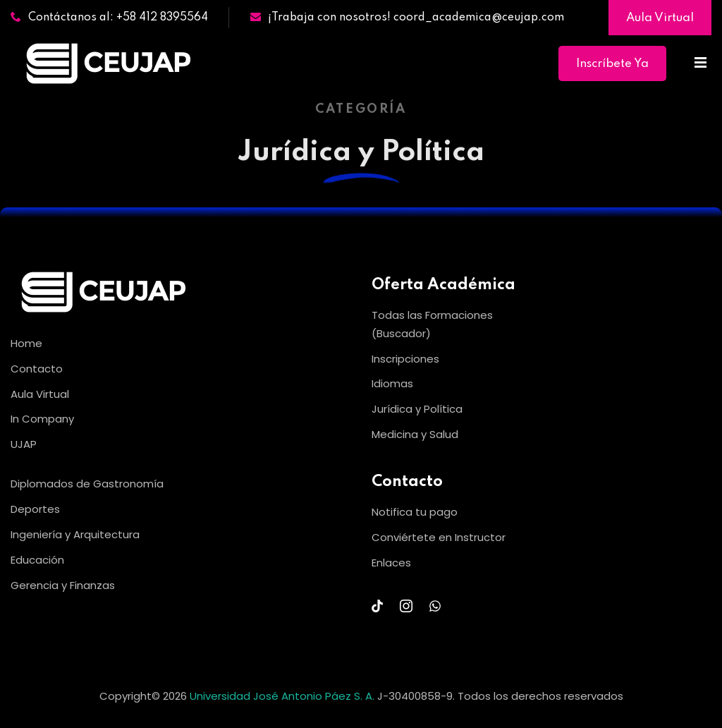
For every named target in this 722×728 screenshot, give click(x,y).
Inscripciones (405, 359)
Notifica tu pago (415, 512)
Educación (37, 560)
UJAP (24, 444)
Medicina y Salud (415, 434)
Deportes (35, 509)
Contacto (37, 369)
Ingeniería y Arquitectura (75, 534)
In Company (42, 419)
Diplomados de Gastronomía (87, 484)
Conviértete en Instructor (439, 537)
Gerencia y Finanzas (63, 585)
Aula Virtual (660, 18)
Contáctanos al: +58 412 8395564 (109, 18)
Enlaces (391, 563)
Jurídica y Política (417, 409)
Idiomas (392, 383)
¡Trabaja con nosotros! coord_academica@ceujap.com (407, 18)
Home (26, 343)
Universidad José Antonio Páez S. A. (283, 696)
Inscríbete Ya (612, 64)
